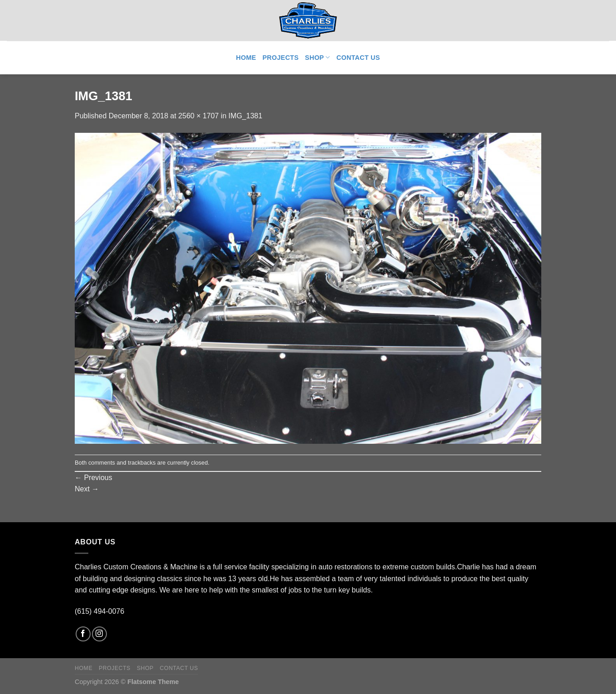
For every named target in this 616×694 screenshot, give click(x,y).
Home (246, 58)
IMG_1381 (245, 116)
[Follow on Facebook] (83, 634)
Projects (280, 58)
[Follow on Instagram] (99, 634)
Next (87, 489)
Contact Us (358, 58)
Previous (94, 478)
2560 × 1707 (199, 116)
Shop (317, 57)
